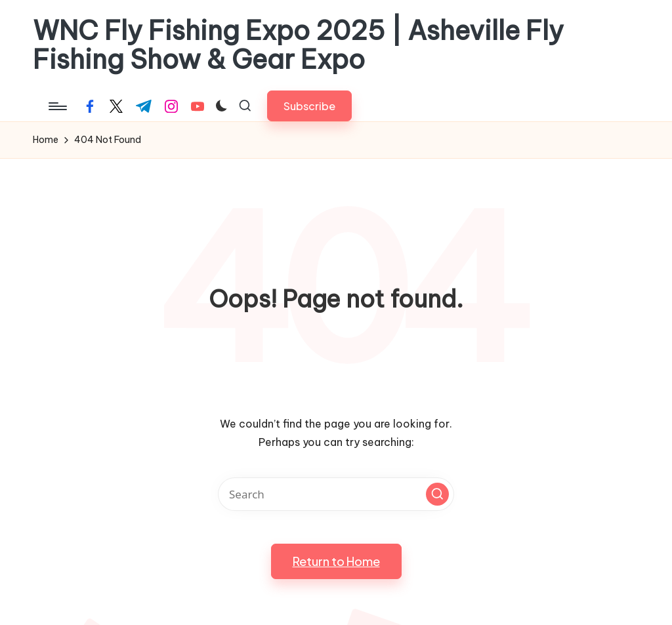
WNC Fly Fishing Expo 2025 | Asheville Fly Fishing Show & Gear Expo (298, 45)
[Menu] (57, 106)
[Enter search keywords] (336, 494)
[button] (309, 106)
